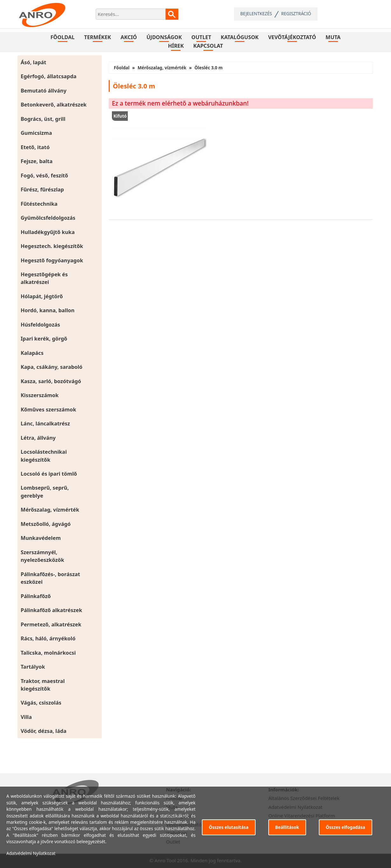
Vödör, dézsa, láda (44, 731)
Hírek (176, 46)
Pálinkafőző (36, 596)
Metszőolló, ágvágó (46, 524)
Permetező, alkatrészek (51, 624)
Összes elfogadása (346, 827)
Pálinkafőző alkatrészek (51, 610)
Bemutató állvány (44, 91)
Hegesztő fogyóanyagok (52, 260)
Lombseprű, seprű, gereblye (45, 492)
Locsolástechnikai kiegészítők (44, 456)
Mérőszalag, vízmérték (50, 510)
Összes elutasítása (229, 827)
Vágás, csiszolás (41, 703)
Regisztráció (296, 14)
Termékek (98, 37)
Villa (26, 717)
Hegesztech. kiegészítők (52, 246)
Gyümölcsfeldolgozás (48, 218)
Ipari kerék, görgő (44, 339)
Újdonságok (164, 37)
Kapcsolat (208, 46)
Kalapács (32, 353)
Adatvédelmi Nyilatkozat (31, 853)
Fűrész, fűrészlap (42, 189)
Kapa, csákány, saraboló (51, 367)
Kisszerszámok (40, 395)
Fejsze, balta (37, 161)
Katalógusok (240, 37)
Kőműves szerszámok (48, 410)
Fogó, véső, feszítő (44, 176)
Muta (333, 37)
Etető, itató (35, 147)
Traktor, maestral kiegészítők (43, 685)
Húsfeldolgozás (40, 325)
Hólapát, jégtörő (42, 296)
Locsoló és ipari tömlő (49, 474)
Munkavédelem (41, 538)
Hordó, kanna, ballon (48, 310)
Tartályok (33, 667)
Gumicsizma (36, 133)
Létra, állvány (38, 438)
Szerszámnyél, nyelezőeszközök (42, 556)
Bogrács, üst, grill (43, 119)
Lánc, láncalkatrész (45, 424)
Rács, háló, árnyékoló (48, 638)
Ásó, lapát (33, 62)
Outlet (201, 37)
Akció (129, 37)
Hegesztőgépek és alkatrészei (44, 278)
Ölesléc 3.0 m (209, 68)
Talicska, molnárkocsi (48, 653)
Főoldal (63, 37)
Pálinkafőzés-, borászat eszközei (50, 578)
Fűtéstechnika (39, 204)
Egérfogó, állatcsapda (49, 76)
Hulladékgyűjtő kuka (48, 232)
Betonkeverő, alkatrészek (54, 105)
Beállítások (287, 827)
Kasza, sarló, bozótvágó (51, 381)
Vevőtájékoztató (292, 37)
